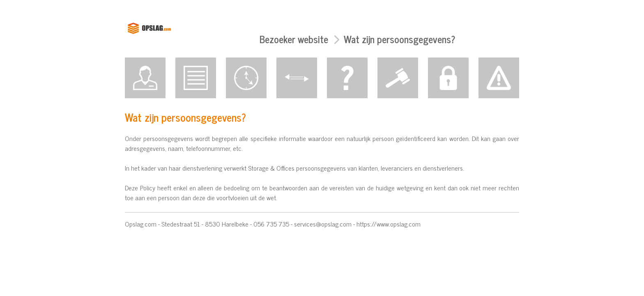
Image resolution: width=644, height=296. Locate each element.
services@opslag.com (323, 224)
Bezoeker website (294, 39)
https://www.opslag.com (389, 224)
